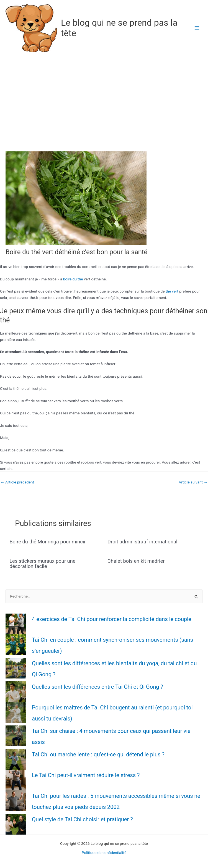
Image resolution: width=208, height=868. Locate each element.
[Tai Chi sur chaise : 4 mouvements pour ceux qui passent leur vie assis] (16, 736)
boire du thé (73, 279)
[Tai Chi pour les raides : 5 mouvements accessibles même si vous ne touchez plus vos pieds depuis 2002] (16, 801)
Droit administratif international (142, 542)
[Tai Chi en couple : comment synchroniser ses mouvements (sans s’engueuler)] (16, 645)
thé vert (172, 291)
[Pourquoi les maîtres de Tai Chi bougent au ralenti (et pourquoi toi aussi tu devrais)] (16, 712)
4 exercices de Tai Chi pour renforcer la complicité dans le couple (112, 619)
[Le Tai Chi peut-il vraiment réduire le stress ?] (16, 780)
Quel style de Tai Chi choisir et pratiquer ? (82, 819)
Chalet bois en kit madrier (136, 561)
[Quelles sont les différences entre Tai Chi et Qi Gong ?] (16, 692)
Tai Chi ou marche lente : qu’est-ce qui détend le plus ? (98, 754)
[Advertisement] (104, 98)
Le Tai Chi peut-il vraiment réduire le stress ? (86, 775)
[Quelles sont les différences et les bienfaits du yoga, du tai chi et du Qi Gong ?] (16, 668)
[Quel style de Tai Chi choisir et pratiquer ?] (16, 824)
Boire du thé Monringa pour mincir (47, 542)
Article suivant (193, 482)
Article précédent (17, 482)
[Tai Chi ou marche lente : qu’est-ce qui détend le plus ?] (16, 759)
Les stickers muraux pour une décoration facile (42, 563)
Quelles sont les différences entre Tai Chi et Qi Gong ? (97, 687)
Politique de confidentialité (104, 853)
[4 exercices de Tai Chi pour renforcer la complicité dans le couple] (16, 624)
